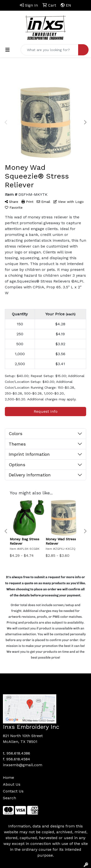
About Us (12, 784)
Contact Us (13, 791)
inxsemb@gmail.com (23, 765)
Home (8, 778)
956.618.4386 (18, 753)
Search (9, 798)
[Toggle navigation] (8, 50)
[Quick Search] (50, 50)
